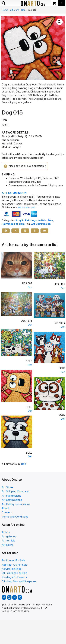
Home (5, 10)
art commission (27, 208)
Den (23, 10)
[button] (59, 22)
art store (15, 10)
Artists (42, 220)
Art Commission (41, 224)
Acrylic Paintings (26, 220)
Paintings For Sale (13, 224)
